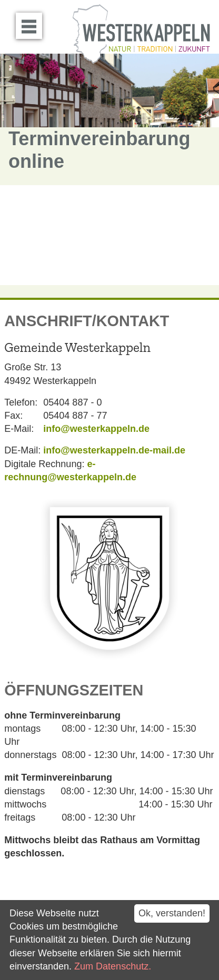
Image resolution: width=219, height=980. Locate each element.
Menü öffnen (32, 22)
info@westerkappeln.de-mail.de (114, 450)
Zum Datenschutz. (113, 966)
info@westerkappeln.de (96, 429)
